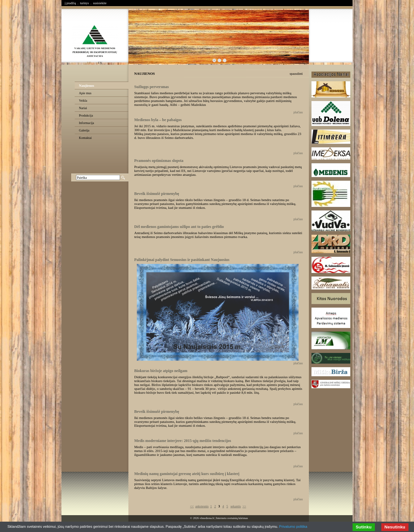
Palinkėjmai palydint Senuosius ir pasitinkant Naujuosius (182, 260)
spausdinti (296, 74)
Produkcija (86, 115)
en (100, 63)
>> (244, 506)
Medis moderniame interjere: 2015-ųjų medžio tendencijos (183, 441)
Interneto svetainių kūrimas (232, 518)
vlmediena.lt (207, 518)
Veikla (83, 101)
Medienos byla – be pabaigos (158, 120)
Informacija (87, 123)
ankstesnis (202, 506)
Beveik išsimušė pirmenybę (157, 194)
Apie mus (85, 93)
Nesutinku (395, 527)
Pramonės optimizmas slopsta (159, 161)
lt (89, 63)
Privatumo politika (293, 526)
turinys (84, 3)
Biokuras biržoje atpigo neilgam (161, 371)
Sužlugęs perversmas (152, 87)
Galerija (84, 130)
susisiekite (100, 3)
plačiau (298, 112)
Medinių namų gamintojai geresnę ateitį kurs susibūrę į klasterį (187, 474)
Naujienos (87, 85)
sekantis (235, 506)
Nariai (83, 108)
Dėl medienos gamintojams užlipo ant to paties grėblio (179, 227)
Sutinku (364, 527)
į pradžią (70, 3)
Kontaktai (85, 138)
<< (192, 506)
